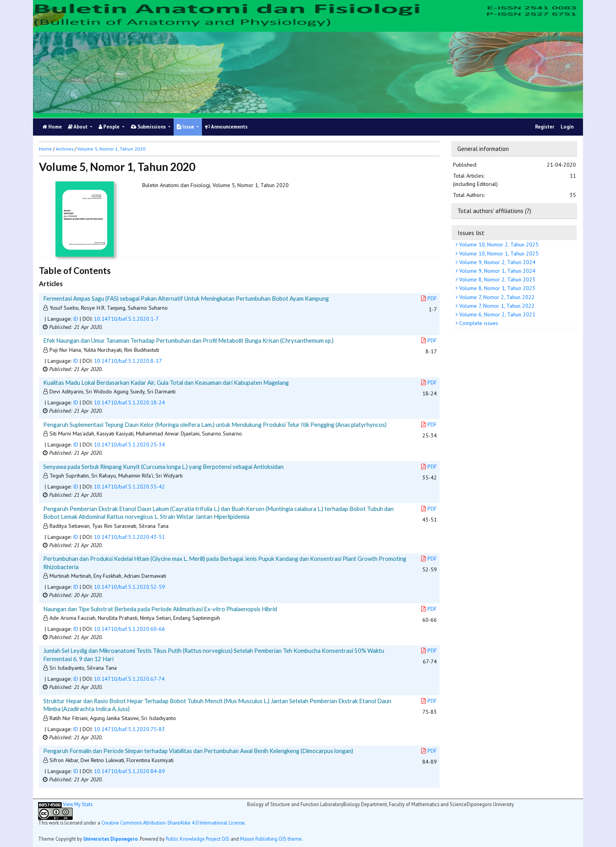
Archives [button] (65, 149)
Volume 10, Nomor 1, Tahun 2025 (498, 254)
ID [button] (76, 319)
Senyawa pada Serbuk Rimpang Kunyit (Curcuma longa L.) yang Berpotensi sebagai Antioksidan (163, 467)
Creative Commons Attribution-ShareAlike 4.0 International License (173, 823)
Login (567, 127)
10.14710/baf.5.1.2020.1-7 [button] (126, 319)
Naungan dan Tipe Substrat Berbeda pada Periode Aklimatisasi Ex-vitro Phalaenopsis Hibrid (160, 609)
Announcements (226, 127)
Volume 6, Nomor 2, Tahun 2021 (497, 314)
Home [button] (45, 149)
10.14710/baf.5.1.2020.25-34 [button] (129, 445)
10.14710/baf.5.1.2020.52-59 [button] (129, 587)
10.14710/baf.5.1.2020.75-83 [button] (129, 729)
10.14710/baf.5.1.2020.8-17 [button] (128, 361)
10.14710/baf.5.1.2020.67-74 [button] (129, 679)
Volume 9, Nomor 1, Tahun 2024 (497, 271)
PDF (429, 298)
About (78, 127)
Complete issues (478, 323)
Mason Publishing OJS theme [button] (271, 839)
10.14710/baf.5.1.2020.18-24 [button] (129, 402)
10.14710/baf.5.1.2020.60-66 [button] (129, 629)
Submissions (149, 127)
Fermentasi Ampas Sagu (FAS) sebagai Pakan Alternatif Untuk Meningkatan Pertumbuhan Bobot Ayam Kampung (186, 298)
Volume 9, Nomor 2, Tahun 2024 (497, 262)
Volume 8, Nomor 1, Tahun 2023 (497, 288)
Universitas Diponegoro (111, 839)
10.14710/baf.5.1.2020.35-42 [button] (129, 487)
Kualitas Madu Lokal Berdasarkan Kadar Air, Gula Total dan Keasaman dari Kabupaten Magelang (166, 382)
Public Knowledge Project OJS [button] (198, 839)
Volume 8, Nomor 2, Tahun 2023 (497, 279)
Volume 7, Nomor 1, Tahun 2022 (496, 306)
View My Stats (78, 804)
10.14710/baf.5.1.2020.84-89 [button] (129, 771)
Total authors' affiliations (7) (494, 211)
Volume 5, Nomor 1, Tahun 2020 (111, 149)
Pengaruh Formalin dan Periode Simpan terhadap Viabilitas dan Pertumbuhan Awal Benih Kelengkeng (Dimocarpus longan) (198, 751)
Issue (186, 127)
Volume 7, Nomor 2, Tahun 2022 (496, 297)
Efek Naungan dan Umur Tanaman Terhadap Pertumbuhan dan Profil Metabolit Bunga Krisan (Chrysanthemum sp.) (188, 340)
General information (483, 149)
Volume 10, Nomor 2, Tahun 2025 (498, 244)
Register (545, 127)
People (110, 127)
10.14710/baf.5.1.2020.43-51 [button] (129, 537)
